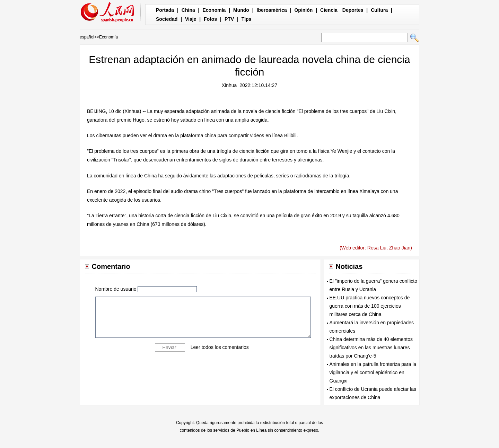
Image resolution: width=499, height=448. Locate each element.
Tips (247, 19)
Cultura (379, 10)
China (188, 10)
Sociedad (167, 19)
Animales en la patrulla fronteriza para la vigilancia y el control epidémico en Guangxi (373, 372)
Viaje (191, 19)
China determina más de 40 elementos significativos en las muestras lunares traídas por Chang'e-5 (371, 348)
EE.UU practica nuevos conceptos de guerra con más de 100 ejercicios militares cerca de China (370, 306)
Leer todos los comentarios (220, 347)
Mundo (241, 10)
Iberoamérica (272, 10)
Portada (165, 10)
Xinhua (229, 85)
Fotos (210, 19)
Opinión (303, 10)
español (87, 37)
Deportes (353, 10)
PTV (229, 19)
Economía (214, 10)
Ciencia (329, 10)
